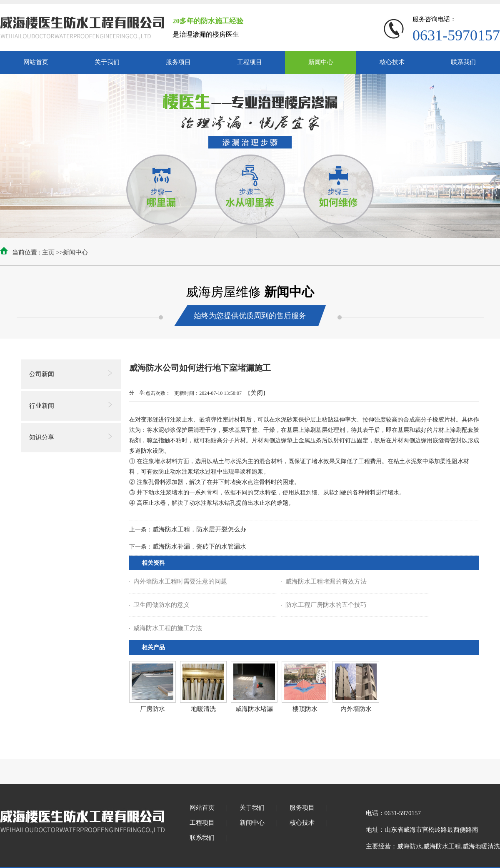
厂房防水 (152, 709)
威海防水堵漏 (254, 709)
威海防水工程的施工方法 (168, 628)
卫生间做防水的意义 (161, 605)
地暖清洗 (203, 709)
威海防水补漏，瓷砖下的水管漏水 (199, 546)
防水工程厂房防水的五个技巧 (326, 605)
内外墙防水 (356, 709)
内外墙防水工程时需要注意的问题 (180, 581)
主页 (48, 252)
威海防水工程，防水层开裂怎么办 (199, 529)
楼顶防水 (305, 709)
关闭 (257, 393)
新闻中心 (75, 252)
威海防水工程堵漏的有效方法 (326, 581)
